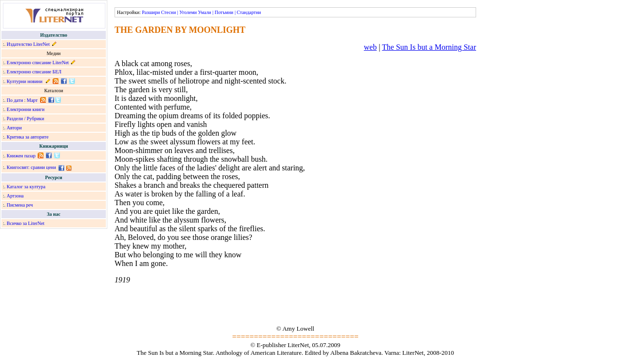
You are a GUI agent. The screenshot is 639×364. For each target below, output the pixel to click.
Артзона (15, 196)
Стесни (168, 12)
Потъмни (224, 12)
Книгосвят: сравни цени (31, 167)
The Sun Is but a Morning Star (429, 47)
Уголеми (188, 12)
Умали (205, 12)
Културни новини (25, 81)
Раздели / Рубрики (26, 119)
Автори (14, 128)
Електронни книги (26, 109)
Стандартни (249, 12)
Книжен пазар (21, 156)
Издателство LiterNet (28, 44)
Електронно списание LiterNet (38, 63)
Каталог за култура (26, 187)
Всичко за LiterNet (26, 223)
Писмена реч (20, 205)
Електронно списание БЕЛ (34, 72)
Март (32, 100)
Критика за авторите (28, 137)
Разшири (151, 12)
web (370, 47)
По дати (15, 100)
